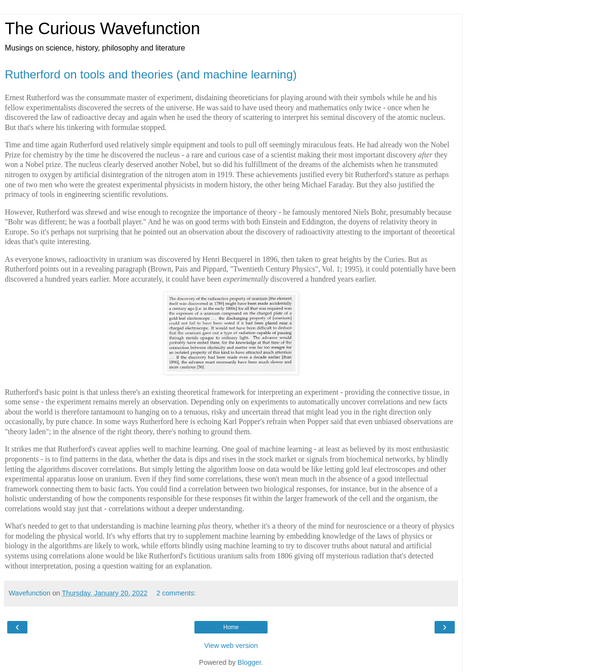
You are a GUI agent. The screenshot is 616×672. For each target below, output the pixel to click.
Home (231, 627)
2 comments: (176, 593)
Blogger (250, 662)
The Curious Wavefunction (103, 28)
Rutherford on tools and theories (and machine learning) (151, 74)
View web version (231, 646)
